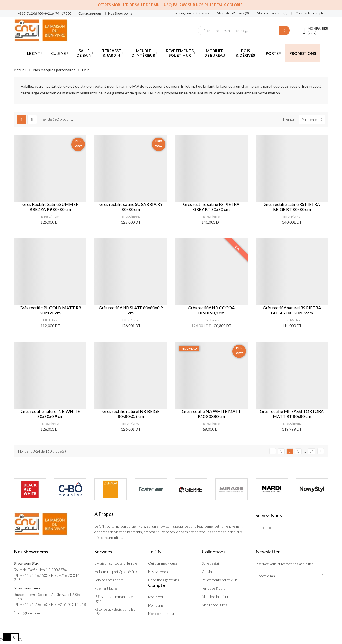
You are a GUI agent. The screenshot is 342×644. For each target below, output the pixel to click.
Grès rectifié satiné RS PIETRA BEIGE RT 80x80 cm (292, 207)
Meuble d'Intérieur (215, 597)
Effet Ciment (50, 217)
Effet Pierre (211, 217)
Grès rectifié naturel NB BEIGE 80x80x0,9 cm (131, 414)
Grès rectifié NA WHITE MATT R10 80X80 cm (211, 414)
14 (312, 451)
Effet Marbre (292, 320)
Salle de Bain (211, 563)
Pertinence (313, 119)
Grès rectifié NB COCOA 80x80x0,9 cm (211, 310)
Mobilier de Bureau (216, 605)
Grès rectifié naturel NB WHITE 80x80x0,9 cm (50, 414)
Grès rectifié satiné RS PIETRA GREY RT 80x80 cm (211, 207)
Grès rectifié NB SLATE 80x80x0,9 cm (131, 310)
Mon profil (156, 597)
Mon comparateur (161, 614)
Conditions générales (164, 580)
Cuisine (208, 572)
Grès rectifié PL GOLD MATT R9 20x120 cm (50, 310)
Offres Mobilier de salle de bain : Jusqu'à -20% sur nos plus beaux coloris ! (171, 5)
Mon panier (157, 605)
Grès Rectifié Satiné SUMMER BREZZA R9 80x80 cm (50, 207)
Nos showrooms (160, 572)
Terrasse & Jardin (215, 588)
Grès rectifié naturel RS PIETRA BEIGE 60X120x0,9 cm (292, 310)
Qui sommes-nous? (163, 563)
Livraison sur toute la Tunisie (116, 563)
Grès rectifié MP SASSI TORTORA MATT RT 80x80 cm (292, 414)
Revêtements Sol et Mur (219, 580)
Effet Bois (50, 320)
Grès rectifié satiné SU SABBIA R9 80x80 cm (131, 207)
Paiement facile (106, 588)
